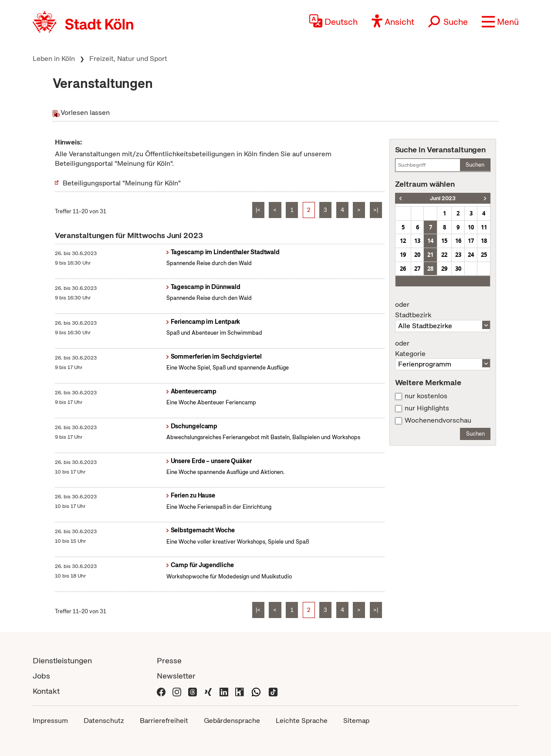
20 (417, 255)
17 (471, 241)
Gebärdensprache (232, 721)
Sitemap (356, 721)
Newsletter (176, 676)
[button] (500, 22)
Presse (169, 660)
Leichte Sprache (302, 721)
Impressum (50, 721)
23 (458, 255)
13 (417, 241)
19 (403, 255)
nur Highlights (427, 408)
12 (403, 241)
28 (430, 269)
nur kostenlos (426, 396)
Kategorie (443, 349)
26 (403, 269)
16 (458, 241)
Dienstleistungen (62, 660)
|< (258, 210)
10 (471, 227)
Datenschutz (104, 721)
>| (376, 210)
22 (444, 255)
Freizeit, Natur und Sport (128, 59)
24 (471, 255)
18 (484, 241)
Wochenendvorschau (438, 420)
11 (484, 227)
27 (417, 269)
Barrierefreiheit (164, 721)
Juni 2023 (443, 198)
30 (458, 269)
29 (444, 269)
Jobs (41, 676)
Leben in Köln (54, 59)
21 (430, 255)
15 (444, 241)
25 (484, 255)
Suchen (475, 165)
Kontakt (46, 691)
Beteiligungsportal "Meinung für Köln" (122, 183)
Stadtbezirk (443, 310)
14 (430, 241)
